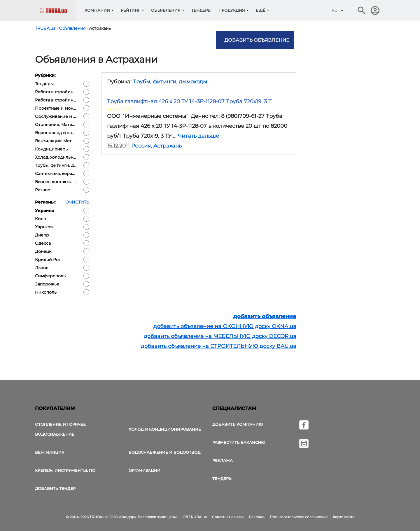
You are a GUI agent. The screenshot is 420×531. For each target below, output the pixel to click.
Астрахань (168, 146)
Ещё (261, 10)
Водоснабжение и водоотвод (164, 452)
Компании (97, 10)
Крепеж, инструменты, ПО (65, 470)
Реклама (223, 460)
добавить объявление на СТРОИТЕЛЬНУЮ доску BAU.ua (219, 346)
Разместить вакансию (239, 442)
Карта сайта (344, 517)
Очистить (77, 202)
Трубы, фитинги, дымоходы (170, 82)
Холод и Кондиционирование (165, 429)
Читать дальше (198, 136)
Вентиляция (50, 452)
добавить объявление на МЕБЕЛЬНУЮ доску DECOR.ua (220, 336)
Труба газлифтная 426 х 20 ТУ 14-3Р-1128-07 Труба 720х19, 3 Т (189, 101)
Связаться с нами (228, 517)
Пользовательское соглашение (299, 517)
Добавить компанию (238, 424)
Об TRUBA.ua (195, 517)
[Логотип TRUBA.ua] (58, 10)
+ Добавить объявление (255, 40)
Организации (145, 470)
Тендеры (201, 10)
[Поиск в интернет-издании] (362, 10)
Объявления (166, 10)
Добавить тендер (55, 488)
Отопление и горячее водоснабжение (60, 429)
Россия (141, 146)
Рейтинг (131, 10)
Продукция (232, 10)
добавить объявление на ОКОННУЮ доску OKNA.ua (225, 326)
